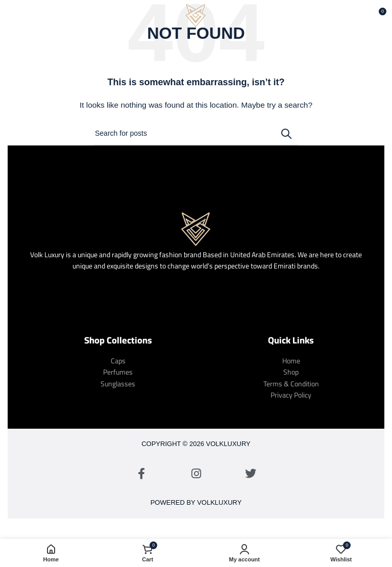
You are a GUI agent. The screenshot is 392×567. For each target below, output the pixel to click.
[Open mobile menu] (24, 15)
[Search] (196, 134)
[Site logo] (196, 15)
